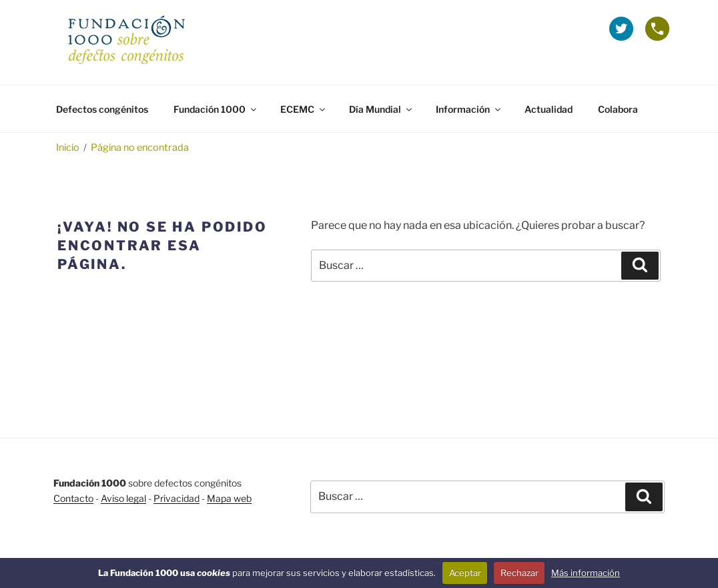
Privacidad (176, 498)
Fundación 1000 (216, 109)
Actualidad (549, 109)
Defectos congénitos (102, 109)
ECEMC (304, 109)
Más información (586, 573)
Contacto (73, 498)
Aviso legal (123, 498)
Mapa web (229, 498)
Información (469, 109)
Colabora (618, 109)
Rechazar (519, 573)
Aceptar (465, 573)
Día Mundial (381, 109)
